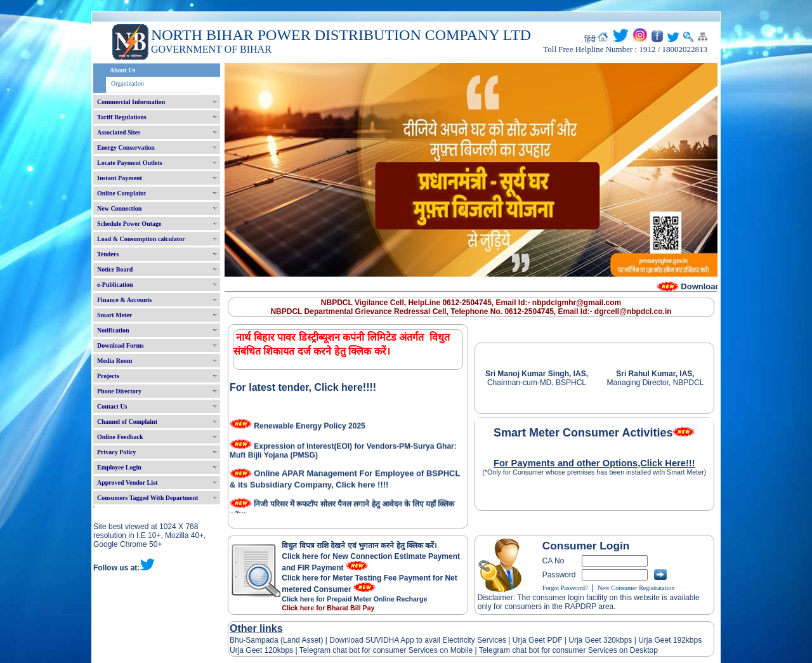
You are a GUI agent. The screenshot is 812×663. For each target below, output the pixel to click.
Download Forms (121, 345)
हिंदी (590, 39)
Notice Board (115, 269)
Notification (113, 330)
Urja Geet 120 (253, 650)
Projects (108, 376)
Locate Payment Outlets (130, 163)
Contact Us (112, 406)
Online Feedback (120, 437)
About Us (122, 70)
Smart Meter (115, 315)
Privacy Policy (116, 452)
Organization (128, 83)
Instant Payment (120, 178)
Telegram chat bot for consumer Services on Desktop (568, 650)
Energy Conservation (126, 148)
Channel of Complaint (127, 422)
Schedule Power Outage (129, 224)
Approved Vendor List (127, 482)
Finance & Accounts (124, 300)
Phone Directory (119, 391)
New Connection (119, 208)
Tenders (108, 254)
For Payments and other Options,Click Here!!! (594, 463)
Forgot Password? (565, 588)
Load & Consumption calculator (141, 239)
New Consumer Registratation (636, 588)
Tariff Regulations (122, 117)
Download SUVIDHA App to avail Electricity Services (418, 640)
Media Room (115, 361)
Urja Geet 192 (661, 640)
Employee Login (119, 467)
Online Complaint (121, 193)
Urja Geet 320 (592, 640)
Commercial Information (131, 102)
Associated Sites (119, 132)
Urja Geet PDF (538, 640)
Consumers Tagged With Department (147, 498)
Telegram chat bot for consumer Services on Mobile (386, 650)
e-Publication (115, 285)
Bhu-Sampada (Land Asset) (276, 640)
